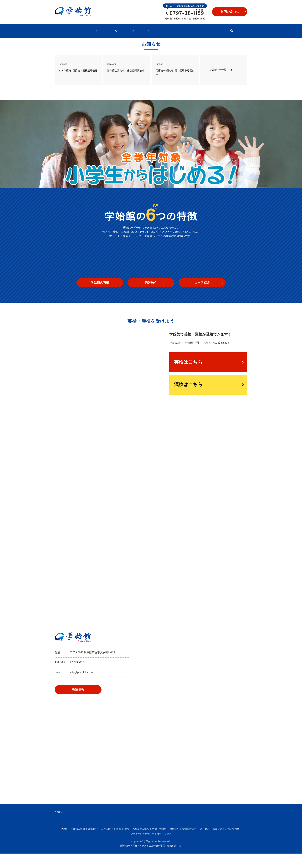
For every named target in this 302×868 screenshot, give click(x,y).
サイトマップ (164, 848)
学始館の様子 (189, 843)
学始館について (96, 31)
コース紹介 (202, 297)
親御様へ (174, 843)
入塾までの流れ (141, 843)
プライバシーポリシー (142, 848)
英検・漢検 (128, 31)
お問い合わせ (212, 31)
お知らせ (217, 843)
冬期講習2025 (111, 45)
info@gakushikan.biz (82, 687)
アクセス (205, 843)
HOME (67, 31)
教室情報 (183, 31)
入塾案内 (156, 31)
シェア (59, 826)
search (138, 45)
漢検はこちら (188, 399)
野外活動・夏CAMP (75, 45)
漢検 (127, 843)
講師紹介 (151, 297)
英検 (118, 843)
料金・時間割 (159, 843)
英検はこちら (188, 377)
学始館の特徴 (100, 297)
